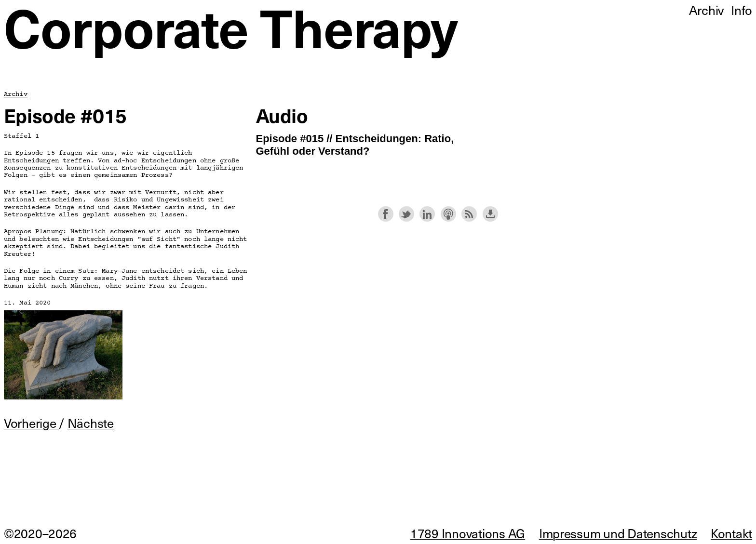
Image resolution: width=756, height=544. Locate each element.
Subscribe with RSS (469, 214)
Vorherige (31, 423)
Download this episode (490, 214)
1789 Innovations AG (468, 533)
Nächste (91, 423)
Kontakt (731, 533)
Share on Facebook (386, 214)
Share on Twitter (406, 214)
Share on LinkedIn (427, 214)
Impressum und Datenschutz (618, 533)
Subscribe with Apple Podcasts (448, 214)
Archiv (16, 94)
